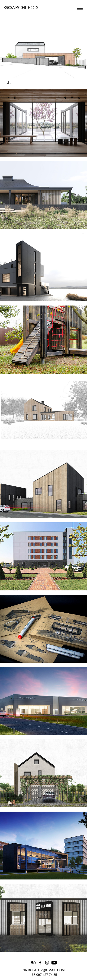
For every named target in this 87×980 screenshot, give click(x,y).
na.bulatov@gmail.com (44, 970)
